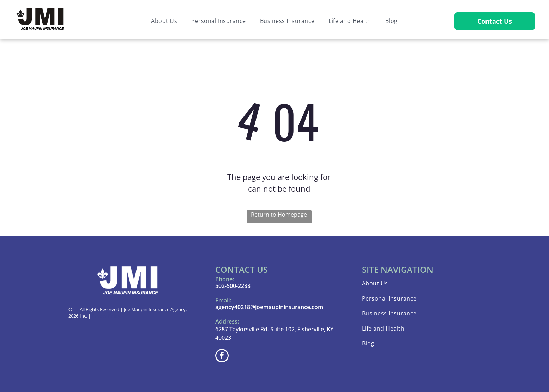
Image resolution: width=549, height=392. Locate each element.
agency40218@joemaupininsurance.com (269, 307)
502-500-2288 (233, 286)
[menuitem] (164, 21)
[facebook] (222, 357)
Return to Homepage (279, 215)
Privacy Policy (106, 316)
